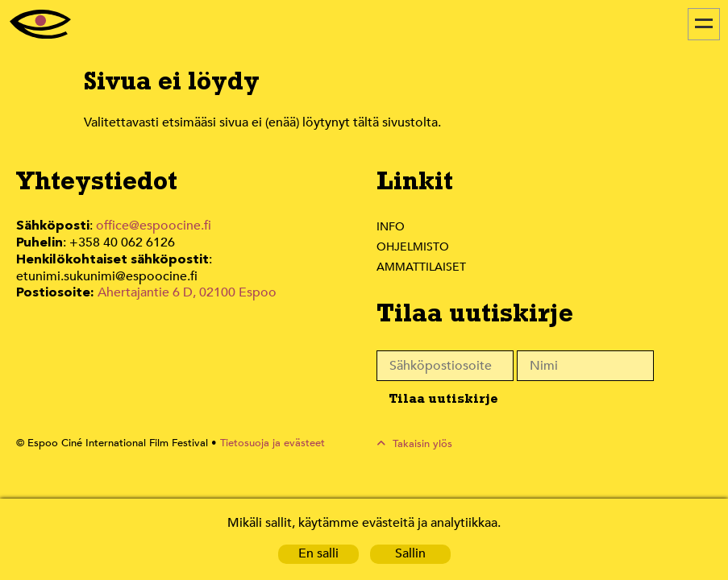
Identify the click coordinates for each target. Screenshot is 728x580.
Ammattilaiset (422, 267)
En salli (318, 554)
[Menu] (704, 24)
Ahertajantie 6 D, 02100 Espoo (186, 290)
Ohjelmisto (414, 246)
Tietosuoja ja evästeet (263, 443)
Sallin (410, 554)
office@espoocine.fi (154, 226)
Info (390, 226)
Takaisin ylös (423, 443)
